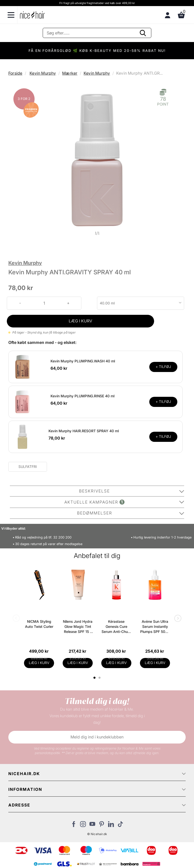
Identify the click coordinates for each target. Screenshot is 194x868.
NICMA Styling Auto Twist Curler (39, 624)
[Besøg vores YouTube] (92, 825)
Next (177, 619)
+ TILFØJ (163, 367)
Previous (17, 619)
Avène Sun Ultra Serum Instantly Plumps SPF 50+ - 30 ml (155, 627)
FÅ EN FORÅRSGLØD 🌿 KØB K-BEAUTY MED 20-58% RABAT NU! (97, 50)
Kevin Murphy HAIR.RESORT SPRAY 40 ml (84, 431)
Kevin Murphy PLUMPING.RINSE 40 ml (82, 396)
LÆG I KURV (80, 321)
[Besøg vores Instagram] (83, 825)
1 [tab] (95, 678)
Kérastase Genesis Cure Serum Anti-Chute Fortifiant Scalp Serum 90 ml (116, 627)
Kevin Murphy (43, 73)
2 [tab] (100, 678)
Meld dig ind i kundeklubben (97, 737)
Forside (15, 73)
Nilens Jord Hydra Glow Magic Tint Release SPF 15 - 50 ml (78, 627)
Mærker (70, 73)
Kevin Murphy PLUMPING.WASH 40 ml (83, 361)
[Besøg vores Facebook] (74, 825)
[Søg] (97, 33)
